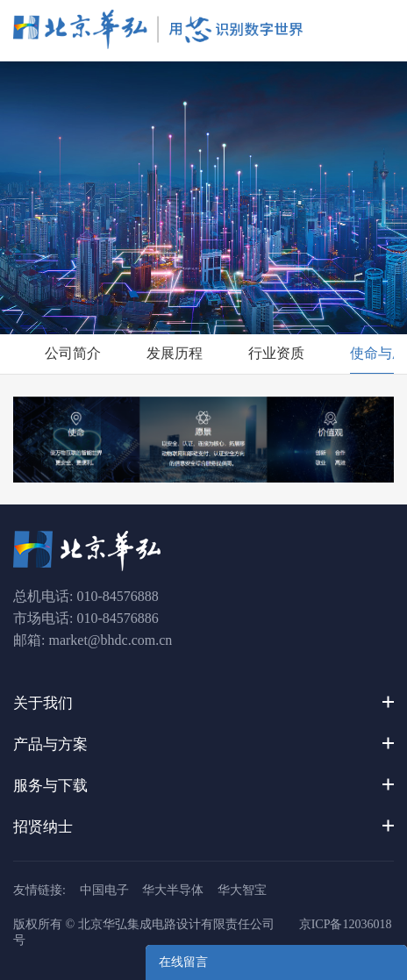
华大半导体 (173, 890)
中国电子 (104, 890)
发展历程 (175, 353)
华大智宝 (242, 890)
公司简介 (73, 353)
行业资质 (276, 353)
